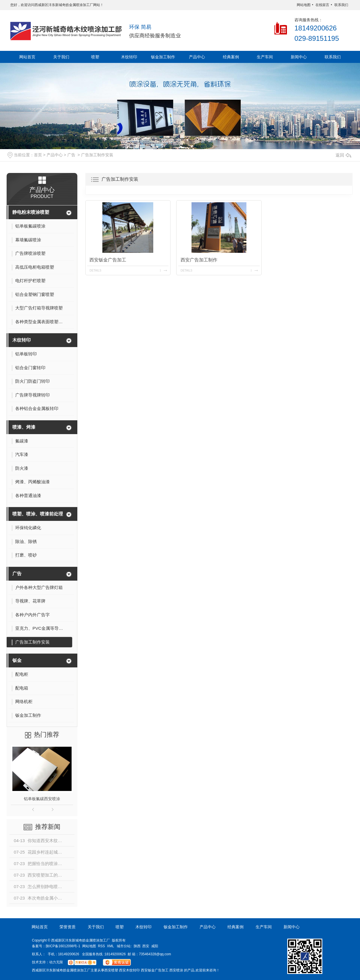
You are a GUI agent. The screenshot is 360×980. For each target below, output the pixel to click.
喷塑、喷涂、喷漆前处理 (38, 514)
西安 (146, 946)
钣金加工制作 (163, 57)
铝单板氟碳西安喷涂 (42, 799)
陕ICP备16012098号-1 (63, 946)
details (95, 270)
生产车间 (265, 57)
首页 (38, 155)
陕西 (137, 946)
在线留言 (322, 5)
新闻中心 (299, 57)
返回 (343, 155)
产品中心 (197, 57)
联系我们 (341, 5)
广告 (71, 155)
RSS (101, 946)
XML (111, 946)
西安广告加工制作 (199, 260)
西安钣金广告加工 (108, 260)
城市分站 (124, 946)
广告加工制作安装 (97, 155)
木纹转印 (129, 57)
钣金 (17, 660)
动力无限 (56, 962)
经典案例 (231, 57)
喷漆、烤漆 (24, 427)
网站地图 (304, 5)
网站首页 (27, 57)
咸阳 (155, 946)
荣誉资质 (68, 927)
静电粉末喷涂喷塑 (31, 212)
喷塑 (95, 57)
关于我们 (61, 57)
